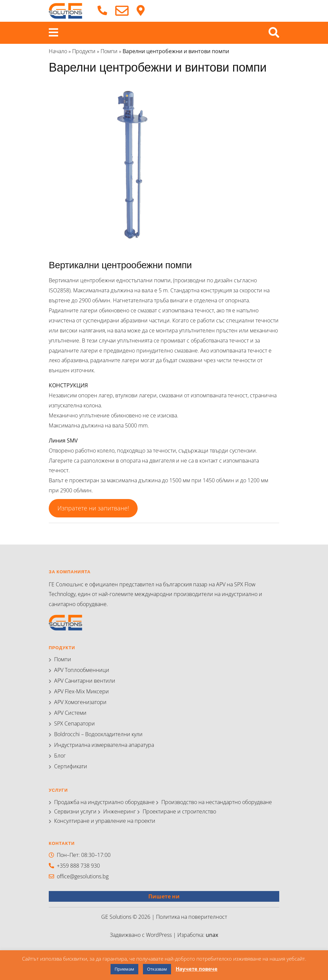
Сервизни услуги (75, 811)
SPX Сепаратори (74, 723)
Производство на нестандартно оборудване (217, 802)
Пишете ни (164, 896)
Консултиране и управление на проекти (105, 821)
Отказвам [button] (157, 969)
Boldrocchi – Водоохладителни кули (98, 734)
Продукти (84, 51)
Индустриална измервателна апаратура (104, 745)
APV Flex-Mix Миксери (81, 691)
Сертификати (71, 766)
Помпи (109, 51)
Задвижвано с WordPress (141, 935)
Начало (58, 51)
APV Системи (70, 713)
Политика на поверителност (192, 917)
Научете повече (197, 969)
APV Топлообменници (82, 670)
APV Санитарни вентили (85, 681)
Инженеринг (120, 811)
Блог (60, 756)
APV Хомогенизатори (80, 702)
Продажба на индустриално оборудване (104, 802)
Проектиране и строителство (179, 811)
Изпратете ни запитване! (93, 508)
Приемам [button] (124, 969)
